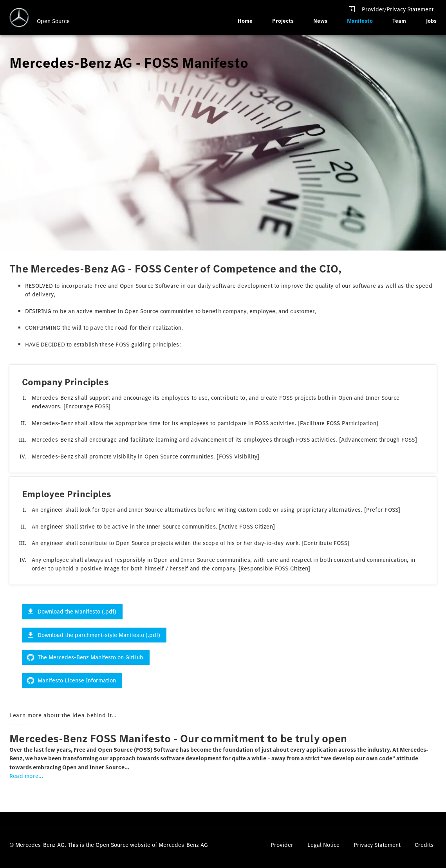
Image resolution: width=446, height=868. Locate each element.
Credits (424, 845)
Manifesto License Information (72, 680)
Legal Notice (323, 845)
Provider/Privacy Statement (398, 9)
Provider (282, 845)
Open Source (53, 21)
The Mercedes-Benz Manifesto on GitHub (86, 657)
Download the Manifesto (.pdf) (72, 612)
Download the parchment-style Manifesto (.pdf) (94, 635)
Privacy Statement (377, 845)
